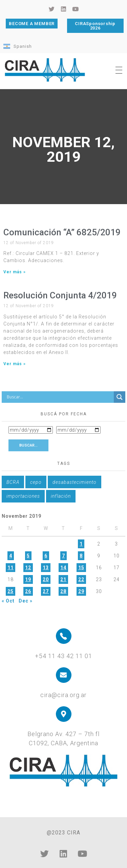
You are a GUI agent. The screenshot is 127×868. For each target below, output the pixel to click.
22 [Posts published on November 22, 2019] (81, 579)
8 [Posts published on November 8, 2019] (81, 556)
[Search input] (59, 397)
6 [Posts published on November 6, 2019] (46, 556)
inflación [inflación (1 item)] (61, 496)
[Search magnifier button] (120, 397)
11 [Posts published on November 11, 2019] (10, 568)
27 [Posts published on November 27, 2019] (46, 591)
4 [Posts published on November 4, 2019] (11, 556)
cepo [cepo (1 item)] (36, 482)
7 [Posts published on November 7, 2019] (63, 556)
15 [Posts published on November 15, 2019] (81, 568)
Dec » (26, 601)
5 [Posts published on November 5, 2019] (28, 556)
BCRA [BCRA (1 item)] (13, 482)
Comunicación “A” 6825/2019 (62, 232)
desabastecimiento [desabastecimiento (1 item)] (75, 482)
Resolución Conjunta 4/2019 (60, 295)
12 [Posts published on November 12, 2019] (28, 568)
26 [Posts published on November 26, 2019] (28, 591)
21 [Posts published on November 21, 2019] (63, 579)
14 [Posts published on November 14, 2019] (63, 568)
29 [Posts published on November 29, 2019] (81, 591)
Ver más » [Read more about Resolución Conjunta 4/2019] (15, 364)
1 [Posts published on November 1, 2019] (81, 544)
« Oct (8, 601)
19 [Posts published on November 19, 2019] (28, 579)
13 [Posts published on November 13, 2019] (46, 568)
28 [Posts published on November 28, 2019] (63, 591)
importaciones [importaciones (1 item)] (23, 496)
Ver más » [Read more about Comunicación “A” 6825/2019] (15, 272)
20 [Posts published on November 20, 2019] (46, 579)
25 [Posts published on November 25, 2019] (10, 591)
